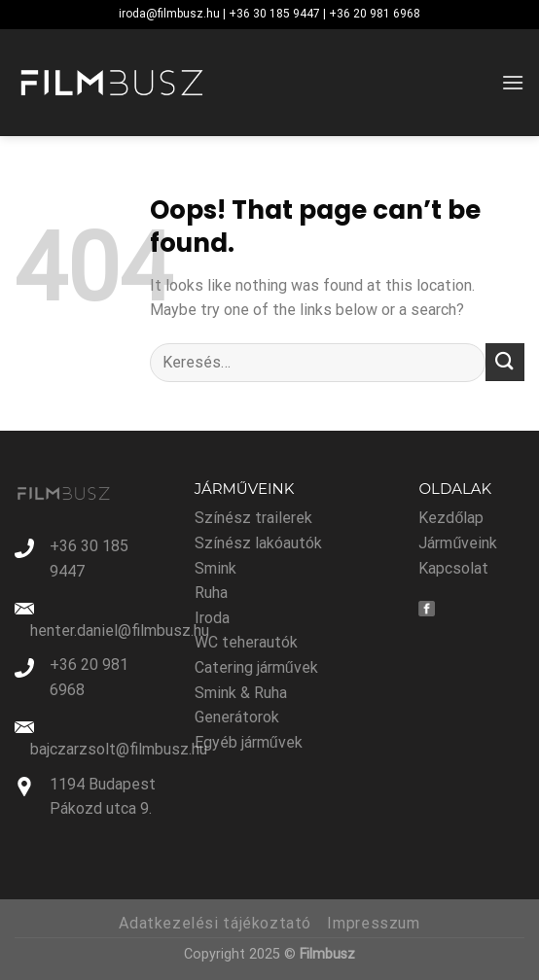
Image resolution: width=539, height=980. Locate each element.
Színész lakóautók (258, 543)
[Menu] (513, 82)
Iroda (212, 618)
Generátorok (237, 717)
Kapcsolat (453, 568)
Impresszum (373, 923)
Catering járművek (256, 667)
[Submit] (505, 362)
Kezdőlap (451, 518)
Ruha (211, 593)
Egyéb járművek (249, 742)
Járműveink (458, 543)
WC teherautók (246, 642)
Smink (216, 568)
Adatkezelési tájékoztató (215, 923)
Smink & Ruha (241, 693)
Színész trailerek (253, 518)
